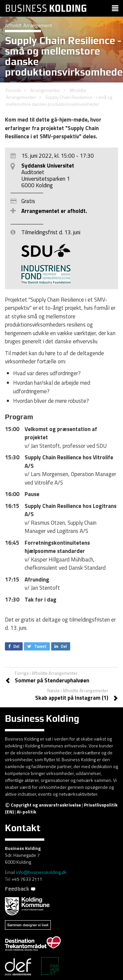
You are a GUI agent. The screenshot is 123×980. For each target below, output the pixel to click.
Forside (13, 90)
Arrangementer (45, 90)
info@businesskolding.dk (41, 872)
